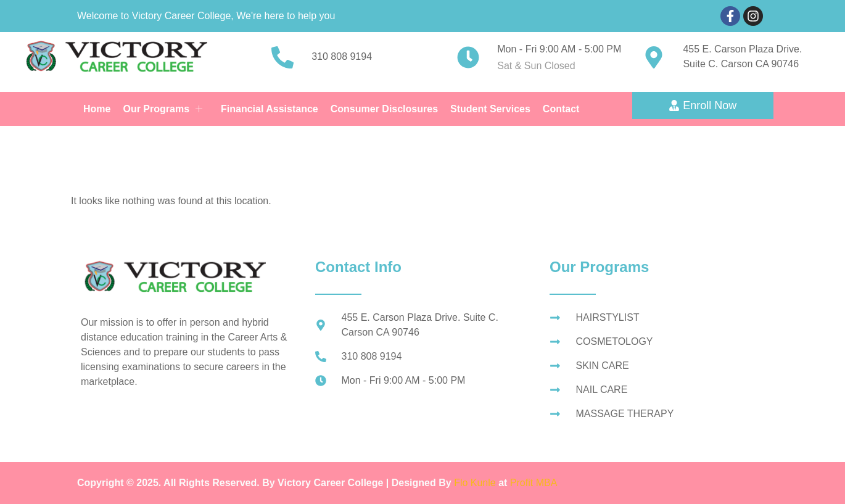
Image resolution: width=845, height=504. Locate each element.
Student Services (490, 109)
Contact (561, 109)
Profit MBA (534, 483)
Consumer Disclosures (384, 109)
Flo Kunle (476, 483)
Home (97, 109)
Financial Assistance (270, 109)
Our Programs (163, 109)
